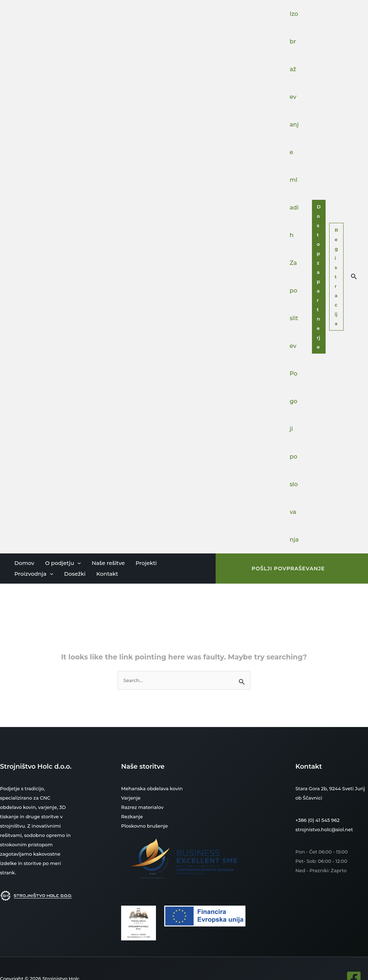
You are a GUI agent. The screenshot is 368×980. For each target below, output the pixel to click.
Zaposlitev (294, 304)
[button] (354, 277)
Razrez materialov (142, 807)
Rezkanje (132, 816)
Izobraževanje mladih (294, 125)
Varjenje (131, 798)
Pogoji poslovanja (294, 457)
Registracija (336, 277)
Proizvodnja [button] (34, 574)
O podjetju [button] (63, 563)
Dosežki (75, 574)
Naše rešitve (108, 563)
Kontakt (107, 574)
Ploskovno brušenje (144, 826)
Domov (24, 563)
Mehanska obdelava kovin (152, 788)
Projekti (146, 563)
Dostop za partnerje (319, 277)
